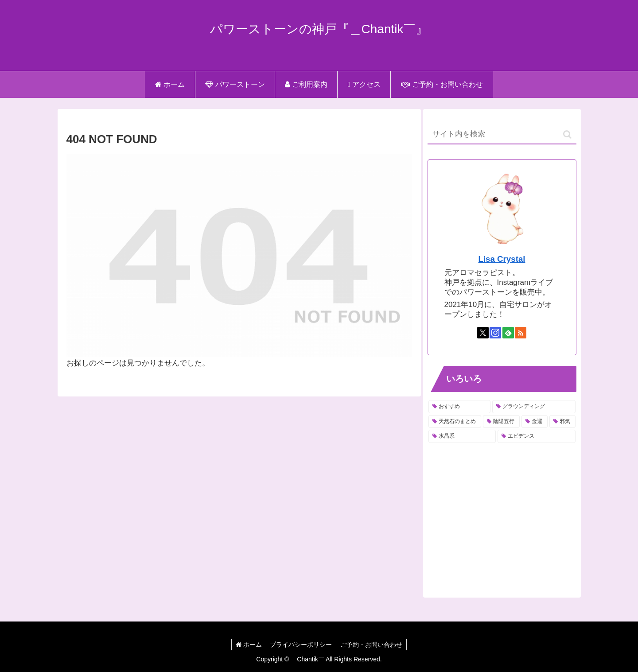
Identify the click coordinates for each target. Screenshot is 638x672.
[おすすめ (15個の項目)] (459, 407)
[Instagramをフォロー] (495, 333)
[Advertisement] (502, 517)
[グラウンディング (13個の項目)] (534, 407)
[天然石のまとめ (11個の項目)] (455, 422)
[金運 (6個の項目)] (535, 422)
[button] (567, 134)
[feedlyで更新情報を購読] (508, 333)
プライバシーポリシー (301, 645)
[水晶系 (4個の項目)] (462, 436)
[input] (502, 135)
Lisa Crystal (502, 259)
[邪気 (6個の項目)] (562, 422)
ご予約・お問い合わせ (372, 645)
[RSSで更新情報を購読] (521, 333)
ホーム (248, 645)
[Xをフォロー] (483, 333)
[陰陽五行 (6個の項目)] (501, 422)
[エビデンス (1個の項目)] (537, 436)
